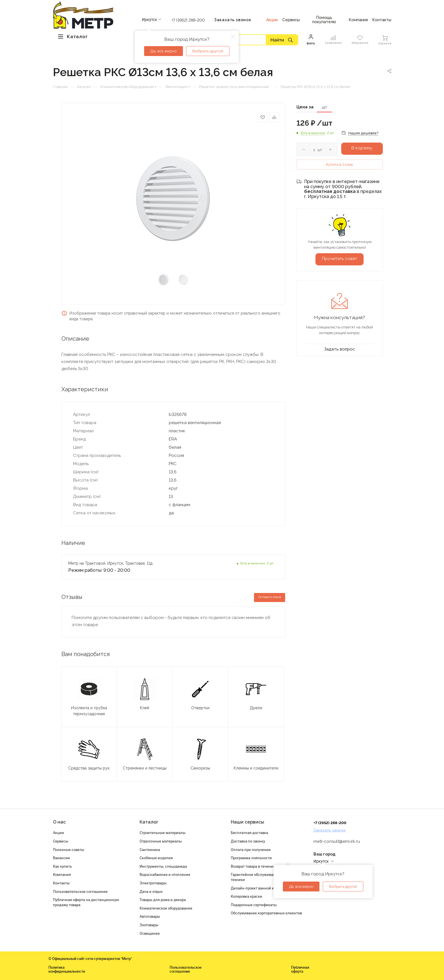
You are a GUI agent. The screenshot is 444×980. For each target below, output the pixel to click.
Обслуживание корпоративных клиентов (266, 913)
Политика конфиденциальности (67, 969)
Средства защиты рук (89, 768)
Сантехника (150, 850)
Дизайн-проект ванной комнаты (259, 888)
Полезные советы (69, 850)
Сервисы (61, 841)
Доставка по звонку (248, 841)
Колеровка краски (246, 896)
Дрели (256, 708)
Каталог (149, 822)
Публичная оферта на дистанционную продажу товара (86, 902)
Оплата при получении (251, 850)
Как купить (62, 866)
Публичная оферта (300, 969)
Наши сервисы (247, 822)
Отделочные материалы (161, 841)
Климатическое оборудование (166, 908)
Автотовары (150, 916)
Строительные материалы (163, 833)
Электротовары (153, 883)
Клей (145, 708)
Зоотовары (149, 925)
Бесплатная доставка (249, 833)
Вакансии (61, 858)
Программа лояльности (251, 858)
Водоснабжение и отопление (165, 874)
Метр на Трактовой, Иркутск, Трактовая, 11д (110, 563)
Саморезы (200, 768)
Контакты (61, 883)
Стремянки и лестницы (145, 768)
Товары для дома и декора (163, 900)
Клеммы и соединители (256, 768)
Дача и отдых (151, 891)
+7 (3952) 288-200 (188, 20)
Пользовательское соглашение (80, 891)
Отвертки (200, 708)
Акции (58, 833)
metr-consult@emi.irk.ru (337, 841)
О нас (59, 822)
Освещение (150, 933)
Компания (62, 874)
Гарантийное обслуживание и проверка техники (265, 877)
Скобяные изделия (156, 858)
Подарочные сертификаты (254, 905)
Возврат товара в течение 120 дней (261, 866)
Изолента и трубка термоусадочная (89, 711)
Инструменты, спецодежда (163, 866)
